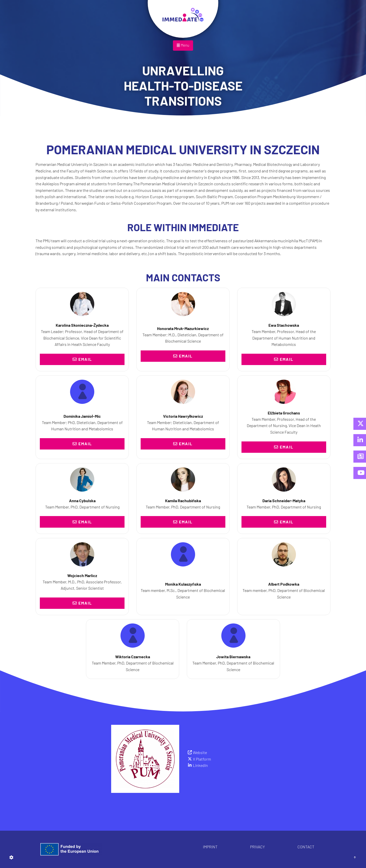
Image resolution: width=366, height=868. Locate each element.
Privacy (257, 847)
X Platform (202, 759)
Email (82, 359)
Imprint (210, 847)
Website (200, 752)
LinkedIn (200, 765)
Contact (306, 847)
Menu (183, 45)
